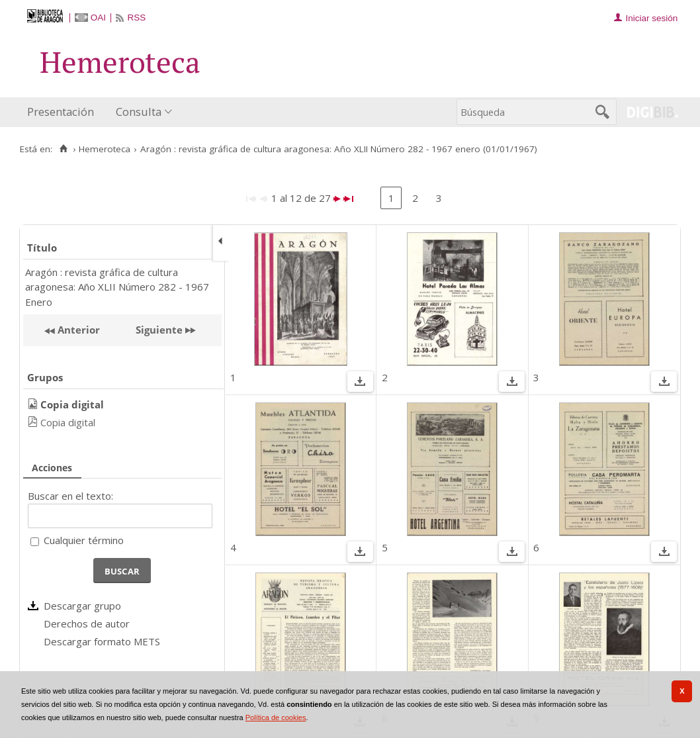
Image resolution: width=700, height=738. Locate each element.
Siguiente (159, 330)
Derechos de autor (87, 623)
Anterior (77, 330)
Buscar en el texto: (70, 496)
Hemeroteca (105, 149)
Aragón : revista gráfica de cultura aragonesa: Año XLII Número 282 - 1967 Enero (117, 287)
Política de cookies (276, 717)
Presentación (61, 112)
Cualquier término (84, 540)
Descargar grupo (82, 606)
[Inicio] (63, 149)
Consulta (139, 112)
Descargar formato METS (102, 641)
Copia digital (68, 422)
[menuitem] (64, 112)
